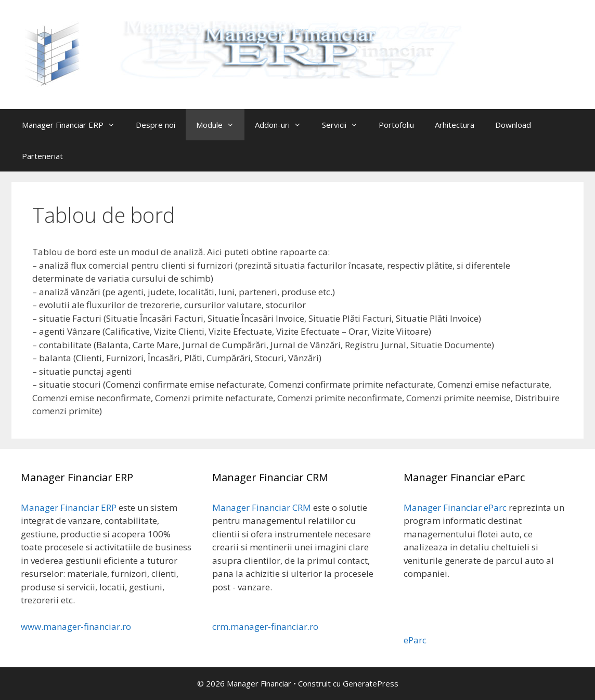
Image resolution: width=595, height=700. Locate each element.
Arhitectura (455, 125)
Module (220, 125)
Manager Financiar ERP (74, 125)
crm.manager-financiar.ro (265, 626)
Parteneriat (42, 156)
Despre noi (156, 125)
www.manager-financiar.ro (76, 626)
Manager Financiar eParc (455, 507)
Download (513, 125)
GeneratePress (371, 683)
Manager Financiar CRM (262, 507)
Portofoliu (396, 125)
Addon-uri (283, 125)
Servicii (345, 125)
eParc (415, 640)
